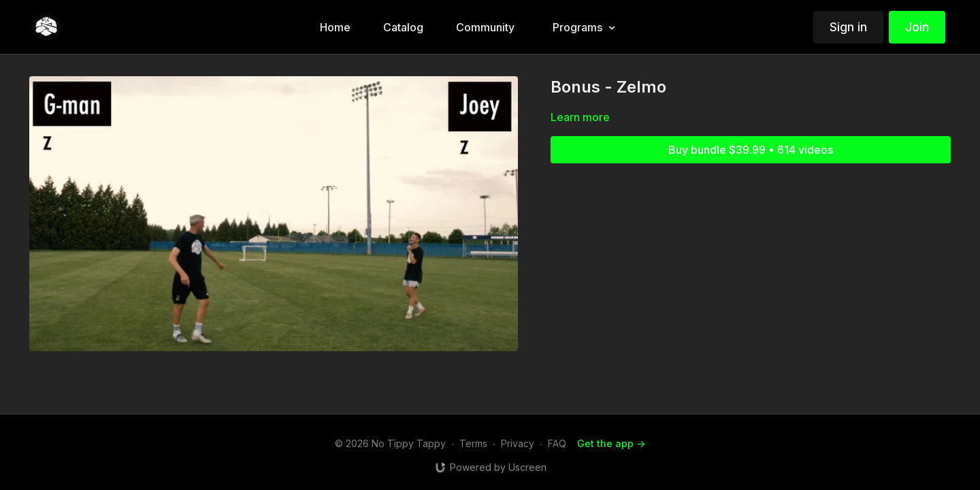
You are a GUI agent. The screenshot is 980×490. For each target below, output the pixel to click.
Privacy (518, 443)
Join (917, 27)
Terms (473, 443)
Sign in (848, 27)
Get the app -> (611, 443)
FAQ (557, 443)
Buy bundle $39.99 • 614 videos (751, 150)
